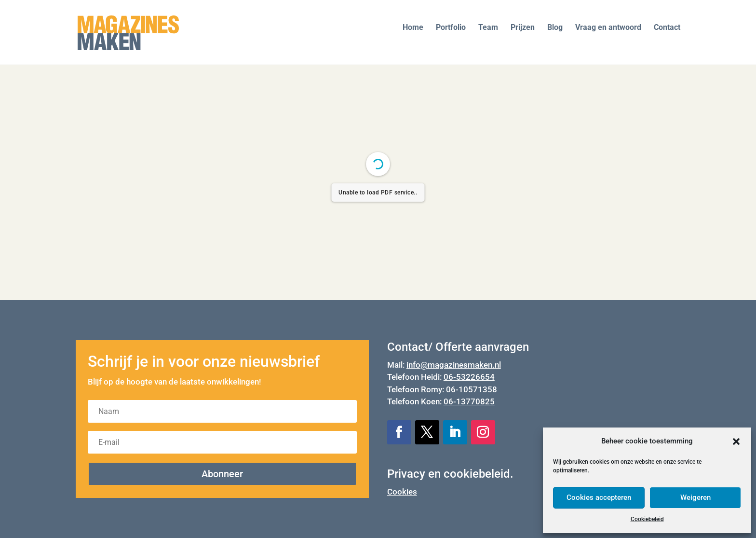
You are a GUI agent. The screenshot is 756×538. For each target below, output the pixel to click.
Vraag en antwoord (608, 28)
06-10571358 (472, 389)
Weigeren (695, 497)
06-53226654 (469, 377)
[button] (736, 441)
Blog (555, 28)
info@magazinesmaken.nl (454, 365)
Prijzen (523, 28)
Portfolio (451, 28)
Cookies (402, 492)
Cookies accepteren (599, 497)
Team (488, 28)
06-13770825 (469, 401)
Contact (667, 28)
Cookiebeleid (647, 519)
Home (413, 28)
